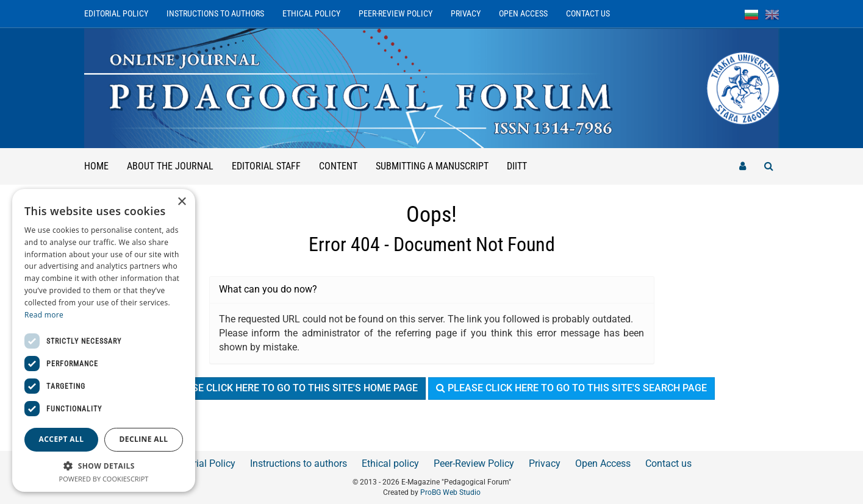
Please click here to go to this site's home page (287, 388)
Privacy (466, 13)
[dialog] (104, 340)
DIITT (517, 166)
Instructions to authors (215, 13)
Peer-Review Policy (396, 13)
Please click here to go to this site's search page (571, 388)
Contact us (588, 13)
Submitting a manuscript (432, 166)
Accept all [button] (62, 439)
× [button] (181, 202)
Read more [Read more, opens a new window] (44, 315)
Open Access (523, 13)
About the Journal (170, 166)
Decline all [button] (144, 439)
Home (96, 166)
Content (338, 166)
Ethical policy (311, 13)
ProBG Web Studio (450, 492)
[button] (104, 465)
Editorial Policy (116, 13)
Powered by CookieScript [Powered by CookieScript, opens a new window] (104, 479)
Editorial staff (266, 166)
